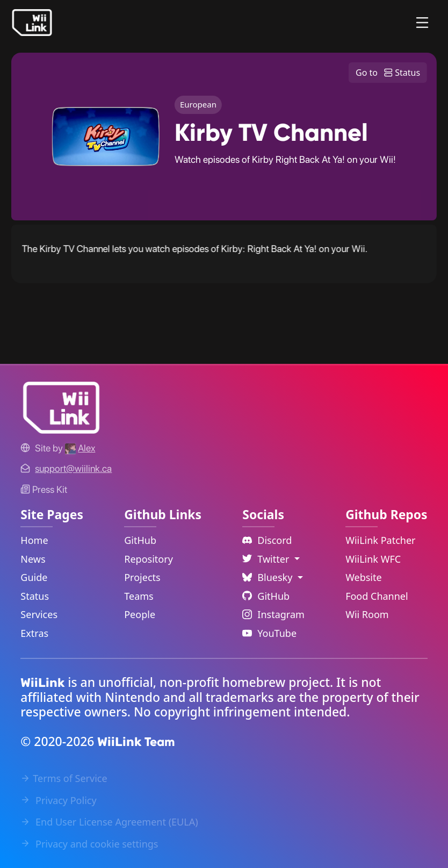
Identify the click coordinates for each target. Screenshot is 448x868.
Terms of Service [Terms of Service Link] (64, 778)
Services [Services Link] (39, 614)
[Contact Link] (73, 468)
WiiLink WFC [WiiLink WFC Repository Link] (373, 559)
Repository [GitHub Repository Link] (149, 559)
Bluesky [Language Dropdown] (269, 577)
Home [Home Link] (34, 540)
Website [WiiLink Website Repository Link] (364, 577)
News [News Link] (33, 559)
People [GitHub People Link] (140, 614)
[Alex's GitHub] (80, 448)
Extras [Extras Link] (34, 633)
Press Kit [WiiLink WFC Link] (44, 489)
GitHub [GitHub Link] (140, 540)
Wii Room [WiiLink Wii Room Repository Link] (367, 614)
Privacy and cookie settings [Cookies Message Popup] (89, 844)
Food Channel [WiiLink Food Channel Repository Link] (377, 596)
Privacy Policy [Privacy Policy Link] (58, 800)
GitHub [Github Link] (266, 596)
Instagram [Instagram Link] (273, 614)
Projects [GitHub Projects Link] (142, 577)
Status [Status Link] (35, 596)
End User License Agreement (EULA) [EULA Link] (109, 822)
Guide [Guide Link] (34, 577)
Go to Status (388, 73)
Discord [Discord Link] (267, 540)
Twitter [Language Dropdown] (267, 559)
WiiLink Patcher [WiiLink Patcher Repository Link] (380, 540)
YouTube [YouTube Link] (269, 633)
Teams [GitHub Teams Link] (139, 596)
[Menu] (422, 23)
